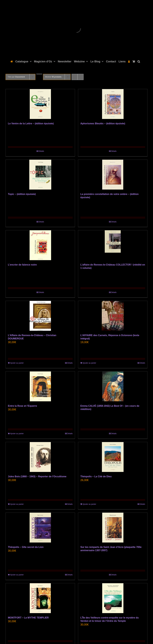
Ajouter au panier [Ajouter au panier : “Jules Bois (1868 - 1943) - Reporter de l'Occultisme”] (17, 504)
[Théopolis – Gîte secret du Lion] (40, 528)
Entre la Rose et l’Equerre (22, 406)
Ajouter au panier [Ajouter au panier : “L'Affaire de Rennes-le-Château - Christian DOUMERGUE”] (17, 363)
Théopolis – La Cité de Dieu (96, 476)
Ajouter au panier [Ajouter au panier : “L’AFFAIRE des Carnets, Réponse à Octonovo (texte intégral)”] (89, 363)
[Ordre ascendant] (39, 74)
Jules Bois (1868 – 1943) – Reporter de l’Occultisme (37, 476)
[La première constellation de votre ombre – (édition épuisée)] (113, 175)
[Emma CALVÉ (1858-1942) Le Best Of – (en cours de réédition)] (113, 386)
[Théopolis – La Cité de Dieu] (113, 457)
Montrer (53, 77)
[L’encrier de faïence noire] (40, 245)
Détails (41, 151)
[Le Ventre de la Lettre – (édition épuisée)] (40, 104)
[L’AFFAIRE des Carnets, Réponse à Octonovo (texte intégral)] (113, 316)
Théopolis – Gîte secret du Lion (26, 547)
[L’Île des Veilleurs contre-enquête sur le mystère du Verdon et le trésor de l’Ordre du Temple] (113, 598)
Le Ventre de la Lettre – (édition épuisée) (31, 124)
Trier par (16, 77)
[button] (139, 61)
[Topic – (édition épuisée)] (40, 175)
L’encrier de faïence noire (22, 265)
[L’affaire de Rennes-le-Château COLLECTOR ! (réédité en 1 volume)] (113, 245)
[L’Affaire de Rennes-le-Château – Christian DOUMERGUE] (40, 316)
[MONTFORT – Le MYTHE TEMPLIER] (40, 598)
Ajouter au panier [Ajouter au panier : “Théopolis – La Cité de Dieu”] (89, 504)
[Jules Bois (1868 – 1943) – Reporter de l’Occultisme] (40, 457)
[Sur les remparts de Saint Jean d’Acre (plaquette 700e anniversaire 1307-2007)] (113, 528)
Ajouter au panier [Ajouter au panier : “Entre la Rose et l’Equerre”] (17, 434)
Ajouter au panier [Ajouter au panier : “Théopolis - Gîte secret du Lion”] (17, 575)
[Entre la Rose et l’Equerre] (40, 386)
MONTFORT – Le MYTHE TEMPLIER (28, 618)
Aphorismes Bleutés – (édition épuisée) (103, 124)
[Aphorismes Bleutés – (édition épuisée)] (113, 104)
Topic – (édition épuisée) (22, 194)
